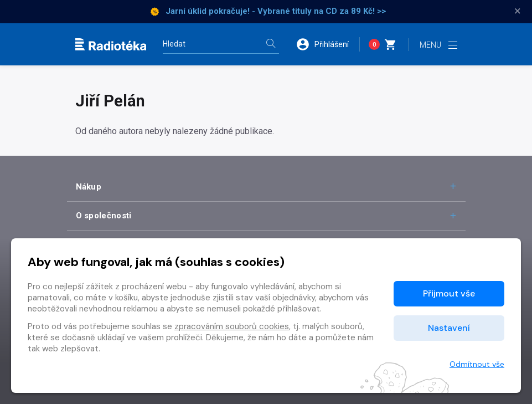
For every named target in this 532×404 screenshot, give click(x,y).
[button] (328, 44)
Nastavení (449, 328)
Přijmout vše (449, 293)
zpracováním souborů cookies (232, 326)
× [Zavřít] (518, 11)
